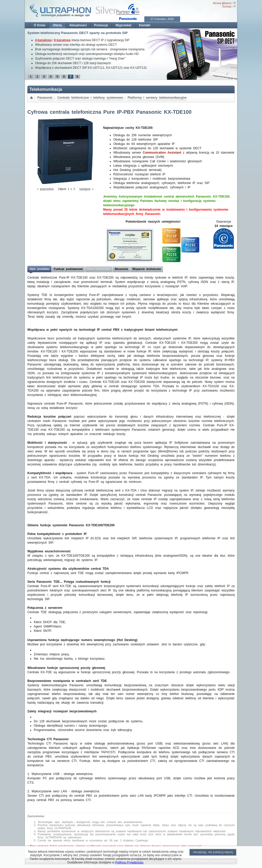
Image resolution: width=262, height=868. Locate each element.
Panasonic (45, 98)
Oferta (57, 25)
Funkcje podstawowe (68, 269)
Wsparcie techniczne (147, 269)
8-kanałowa (62, 40)
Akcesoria (121, 269)
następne (85, 189)
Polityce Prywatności (129, 862)
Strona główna (222, 3)
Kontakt (145, 25)
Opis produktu (39, 269)
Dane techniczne (99, 269)
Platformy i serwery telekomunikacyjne (157, 98)
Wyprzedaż (123, 25)
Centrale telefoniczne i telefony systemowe (90, 98)
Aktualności (78, 25)
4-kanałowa (43, 40)
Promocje (101, 25)
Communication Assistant (162, 153)
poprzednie (47, 189)
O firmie (40, 25)
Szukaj (227, 6)
